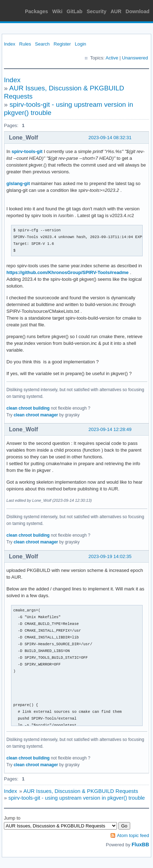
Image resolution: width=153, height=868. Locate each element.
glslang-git (18, 183)
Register (62, 44)
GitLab (75, 11)
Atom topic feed (133, 835)
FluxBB (140, 845)
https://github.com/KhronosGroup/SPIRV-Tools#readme (68, 272)
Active (112, 58)
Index (10, 44)
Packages (37, 11)
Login (81, 44)
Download (137, 11)
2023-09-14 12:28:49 (110, 429)
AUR (116, 11)
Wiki (57, 11)
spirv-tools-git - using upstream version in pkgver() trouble (77, 798)
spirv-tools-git (27, 151)
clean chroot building (28, 408)
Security (96, 11)
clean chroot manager (36, 415)
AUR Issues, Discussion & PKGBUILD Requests (81, 791)
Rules (25, 44)
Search (42, 44)
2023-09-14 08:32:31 (110, 138)
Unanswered (135, 58)
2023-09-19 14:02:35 (110, 556)
